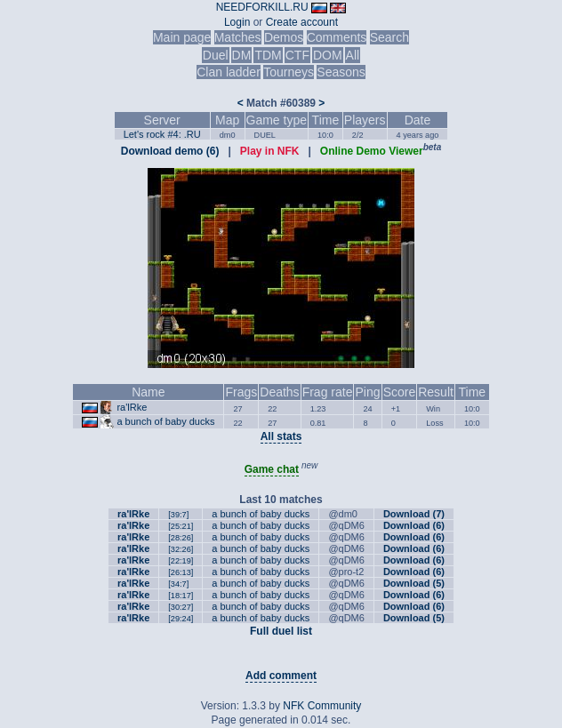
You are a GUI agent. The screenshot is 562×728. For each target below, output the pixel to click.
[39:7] (178, 515)
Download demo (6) (170, 151)
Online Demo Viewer (372, 151)
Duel (216, 55)
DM (242, 55)
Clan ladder (229, 72)
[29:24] (181, 619)
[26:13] (181, 572)
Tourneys (289, 72)
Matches (238, 37)
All (353, 55)
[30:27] (181, 607)
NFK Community (322, 706)
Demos (284, 37)
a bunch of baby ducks (165, 421)
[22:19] (181, 561)
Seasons (341, 72)
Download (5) (414, 583)
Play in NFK (270, 151)
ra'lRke (132, 407)
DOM (328, 55)
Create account (302, 22)
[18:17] (181, 596)
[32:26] (181, 549)
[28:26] (181, 538)
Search (389, 37)
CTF (297, 55)
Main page (182, 37)
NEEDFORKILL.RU (262, 7)
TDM (268, 55)
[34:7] (178, 584)
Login (237, 22)
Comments (337, 37)
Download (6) (414, 525)
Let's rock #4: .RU (162, 134)
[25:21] (181, 526)
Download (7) (414, 514)
